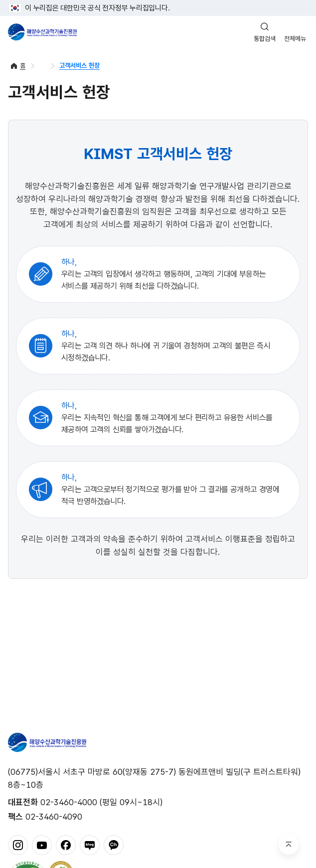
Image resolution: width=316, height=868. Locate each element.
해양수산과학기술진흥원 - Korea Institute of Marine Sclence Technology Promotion (42, 32)
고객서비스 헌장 (79, 66)
